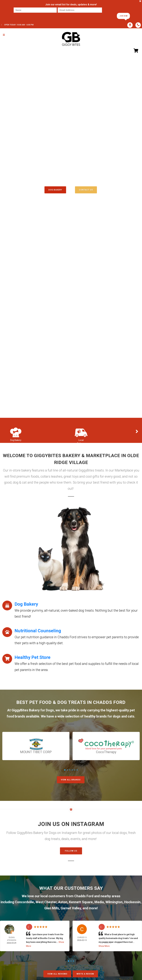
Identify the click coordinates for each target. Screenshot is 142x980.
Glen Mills (52, 908)
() (82, 183)
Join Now (123, 16)
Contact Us (86, 190)
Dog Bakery (55, 190)
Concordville (24, 902)
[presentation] (24, 16)
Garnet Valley (71, 908)
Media (99, 902)
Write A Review (85, 974)
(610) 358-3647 (71, 176)
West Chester (46, 902)
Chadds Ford (84, 896)
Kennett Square (81, 902)
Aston (63, 902)
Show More (104, 946)
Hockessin (132, 902)
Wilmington (114, 902)
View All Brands (71, 780)
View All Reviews (57, 974)
